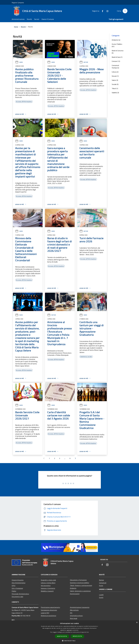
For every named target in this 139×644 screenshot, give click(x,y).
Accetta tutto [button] (62, 636)
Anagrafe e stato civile (48, 580)
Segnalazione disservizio (49, 610)
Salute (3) (115, 80)
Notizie (84, 62)
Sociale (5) (115, 84)
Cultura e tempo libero (48, 583)
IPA (71, 613)
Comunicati (103, 583)
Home (16, 27)
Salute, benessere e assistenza (80, 591)
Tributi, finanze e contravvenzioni (81, 585)
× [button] (137, 623)
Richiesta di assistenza (48, 616)
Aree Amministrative (19, 583)
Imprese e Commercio (48, 588)
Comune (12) (116, 61)
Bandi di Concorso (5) (118, 52)
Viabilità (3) (115, 93)
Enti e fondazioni (17, 588)
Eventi (101, 597)
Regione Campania (18, 3)
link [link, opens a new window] (88, 632)
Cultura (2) (115, 72)
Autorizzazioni (75, 594)
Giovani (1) (115, 76)
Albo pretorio (74, 610)
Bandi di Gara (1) (117, 57)
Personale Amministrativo (20, 594)
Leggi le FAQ (45, 613)
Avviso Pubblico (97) (117, 45)
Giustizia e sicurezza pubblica (79, 583)
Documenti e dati (17, 597)
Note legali (74, 618)
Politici (14, 591)
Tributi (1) (115, 88)
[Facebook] (102, 11)
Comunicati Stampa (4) (115, 67)
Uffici (14, 586)
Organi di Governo (18, 580)
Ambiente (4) (116, 40)
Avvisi (19, 62)
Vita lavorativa (46, 586)
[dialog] (69, 632)
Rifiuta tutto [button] (77, 636)
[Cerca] (125, 11)
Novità (23, 27)
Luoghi (101, 595)
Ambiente (73, 588)
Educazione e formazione (78, 580)
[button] (69, 641)
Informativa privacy (76, 616)
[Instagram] (107, 11)
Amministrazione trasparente (80, 607)
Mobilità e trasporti (47, 591)
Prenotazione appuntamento (50, 607)
